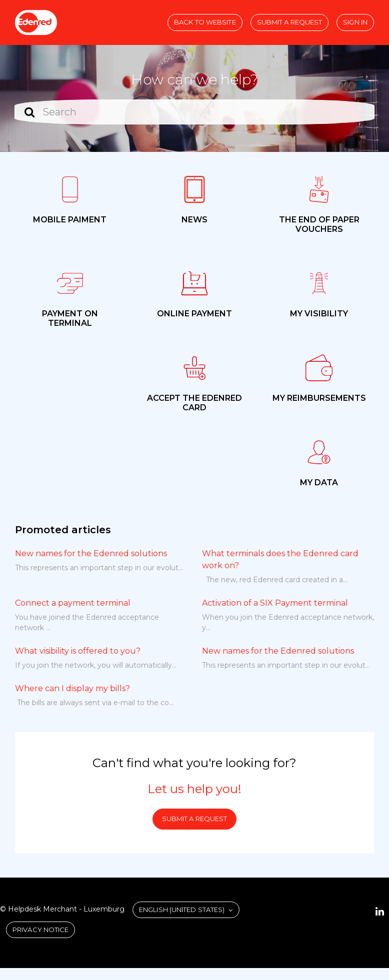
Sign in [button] (355, 22)
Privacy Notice (40, 930)
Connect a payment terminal (73, 603)
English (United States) (182, 910)
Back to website (205, 22)
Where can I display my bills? (72, 688)
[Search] (194, 112)
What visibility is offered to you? (78, 651)
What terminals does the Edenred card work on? (280, 559)
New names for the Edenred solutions (91, 553)
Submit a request (290, 22)
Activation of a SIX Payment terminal (275, 603)
